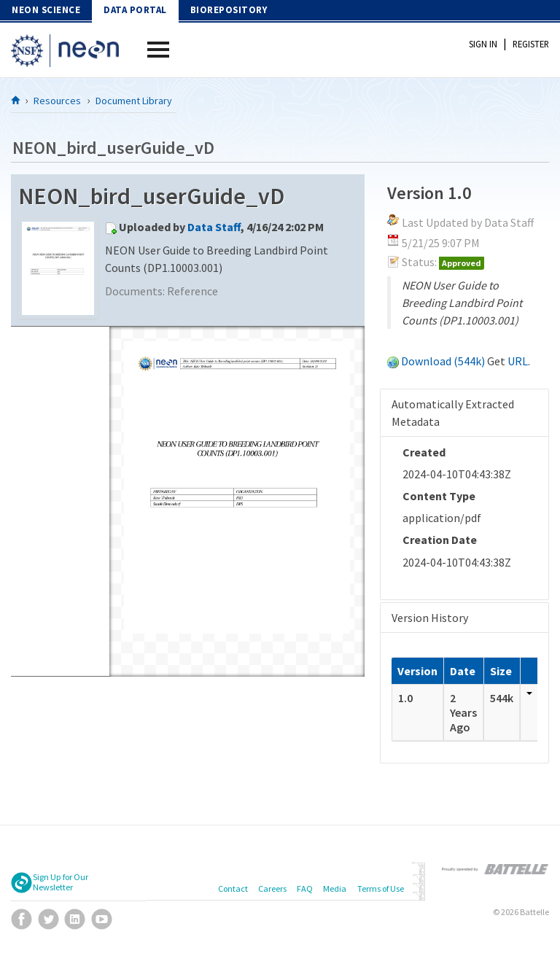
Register (531, 44)
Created (424, 452)
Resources (57, 101)
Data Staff (214, 227)
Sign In (483, 44)
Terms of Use (381, 888)
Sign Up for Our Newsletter (61, 882)
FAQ (305, 888)
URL (518, 361)
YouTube (102, 919)
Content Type (439, 496)
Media (335, 888)
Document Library (134, 101)
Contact (233, 888)
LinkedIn (75, 919)
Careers (272, 888)
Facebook (22, 919)
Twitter (48, 919)
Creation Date (440, 540)
